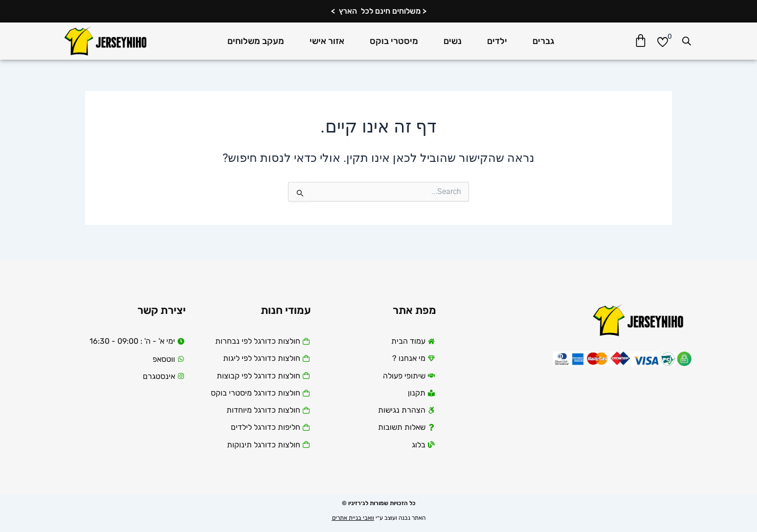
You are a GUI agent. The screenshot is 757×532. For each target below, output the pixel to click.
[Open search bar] (687, 41)
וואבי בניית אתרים (353, 518)
